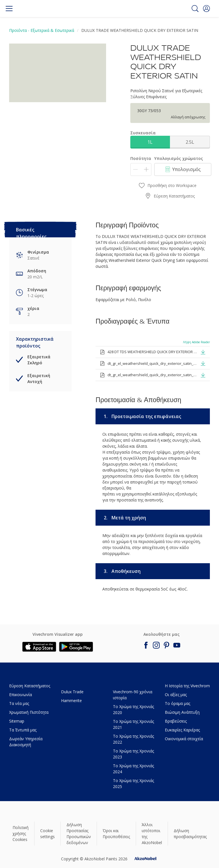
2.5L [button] (190, 142)
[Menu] (9, 9)
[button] (206, 9)
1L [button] (150, 142)
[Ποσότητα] (141, 169)
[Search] (195, 9)
